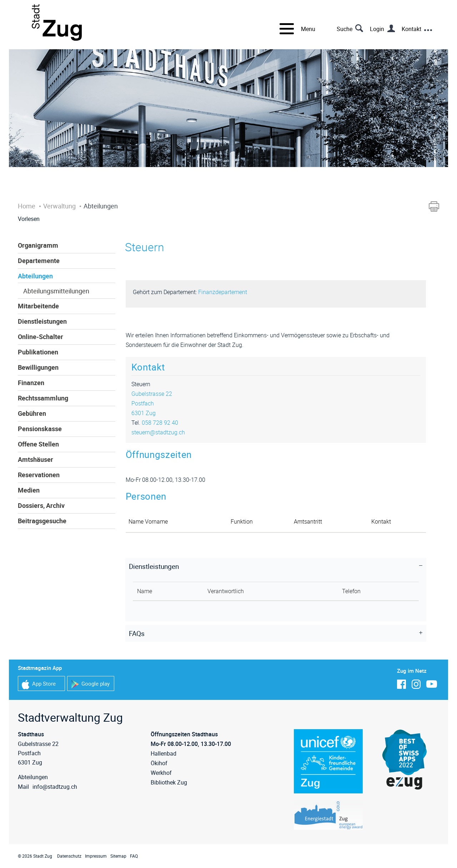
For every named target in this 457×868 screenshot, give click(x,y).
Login (377, 29)
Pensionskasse (40, 429)
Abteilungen (35, 276)
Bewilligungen (38, 367)
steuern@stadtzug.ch (158, 432)
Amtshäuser (36, 459)
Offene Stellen (38, 444)
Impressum (96, 856)
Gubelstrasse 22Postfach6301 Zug (152, 403)
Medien (29, 490)
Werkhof (161, 773)
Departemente (39, 261)
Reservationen (39, 475)
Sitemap (118, 856)
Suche (345, 29)
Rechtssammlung (43, 398)
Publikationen (38, 352)
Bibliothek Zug (169, 782)
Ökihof (159, 763)
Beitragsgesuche (42, 521)
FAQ (134, 856)
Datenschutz (69, 856)
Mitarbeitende (38, 306)
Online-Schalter (41, 337)
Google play (90, 684)
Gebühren (32, 413)
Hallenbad (164, 753)
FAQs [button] (137, 634)
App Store (39, 684)
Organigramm (38, 245)
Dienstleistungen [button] (154, 566)
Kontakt (411, 29)
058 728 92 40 (160, 423)
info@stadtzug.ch (55, 787)
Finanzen (31, 383)
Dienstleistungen (42, 321)
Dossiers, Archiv (41, 505)
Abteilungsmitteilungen (56, 291)
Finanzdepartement (223, 292)
